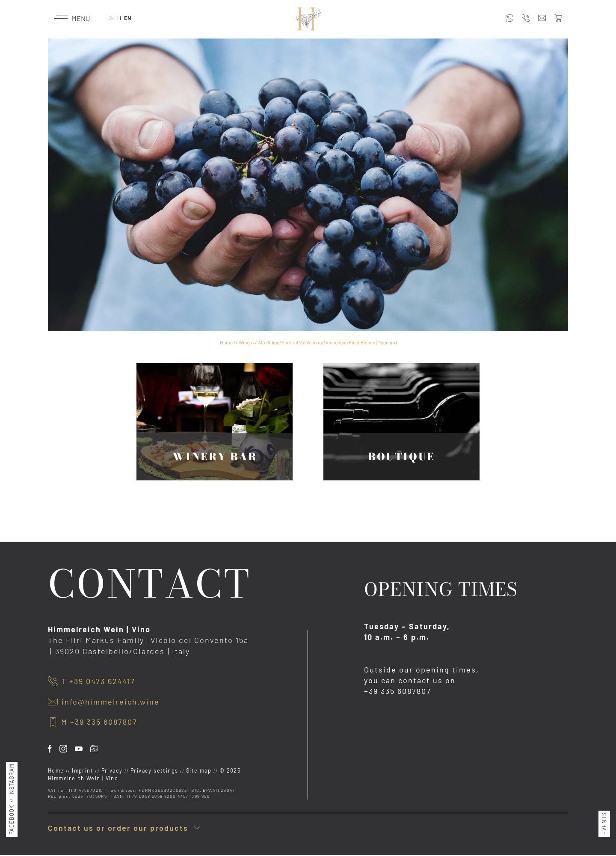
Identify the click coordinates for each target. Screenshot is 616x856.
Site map (200, 770)
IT (120, 18)
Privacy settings (155, 770)
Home (226, 342)
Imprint (83, 770)
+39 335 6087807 (398, 691)
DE (111, 18)
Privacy (113, 770)
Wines (245, 342)
